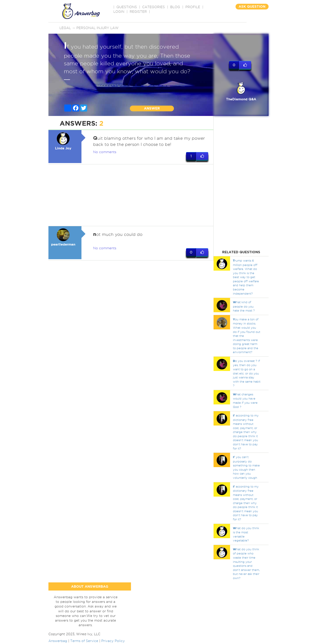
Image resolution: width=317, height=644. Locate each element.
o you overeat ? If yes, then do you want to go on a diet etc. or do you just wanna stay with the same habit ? (247, 373)
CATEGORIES (154, 7)
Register (138, 12)
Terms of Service (84, 642)
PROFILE (193, 7)
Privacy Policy (113, 642)
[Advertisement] (131, 195)
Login (119, 12)
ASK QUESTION (252, 6)
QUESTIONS (127, 7)
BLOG (175, 7)
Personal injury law (98, 28)
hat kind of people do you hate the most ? (244, 306)
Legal (65, 28)
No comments (105, 152)
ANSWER (152, 108)
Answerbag (58, 642)
